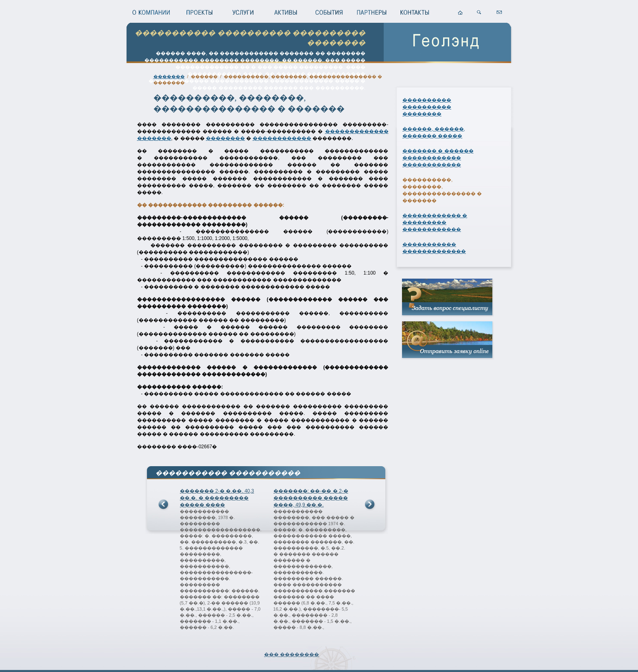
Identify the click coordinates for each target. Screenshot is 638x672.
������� (169, 76)
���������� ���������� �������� (427, 107)
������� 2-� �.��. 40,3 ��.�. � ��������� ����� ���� (217, 498)
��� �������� (292, 655)
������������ (282, 138)
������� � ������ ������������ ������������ (438, 158)
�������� (225, 138)
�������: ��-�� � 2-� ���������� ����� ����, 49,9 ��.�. (311, 498)
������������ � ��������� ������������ (435, 223)
